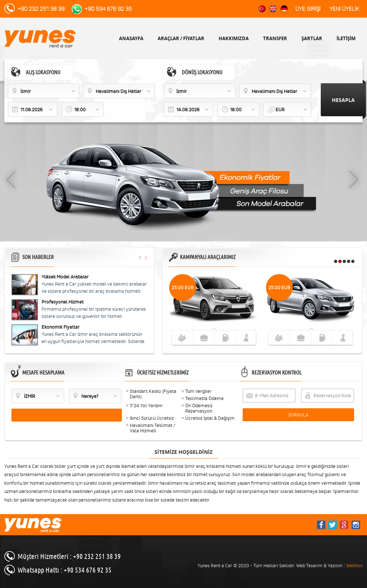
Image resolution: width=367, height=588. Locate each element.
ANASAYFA (131, 38)
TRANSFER (275, 38)
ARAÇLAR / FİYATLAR (181, 38)
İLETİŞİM (346, 38)
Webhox (354, 566)
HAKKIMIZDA (234, 38)
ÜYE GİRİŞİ (308, 9)
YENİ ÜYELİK (344, 9)
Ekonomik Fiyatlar (61, 327)
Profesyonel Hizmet (63, 302)
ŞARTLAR (312, 38)
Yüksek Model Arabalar (65, 277)
